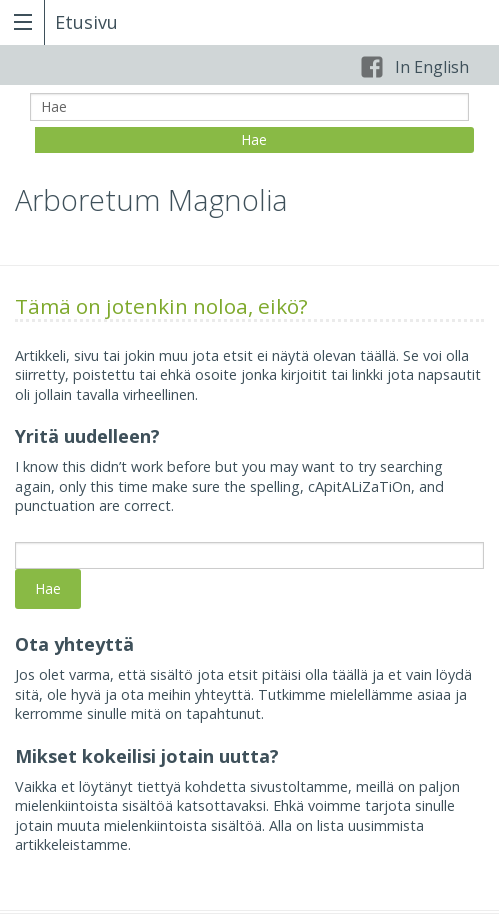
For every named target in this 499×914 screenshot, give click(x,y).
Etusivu (86, 22)
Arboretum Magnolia (151, 200)
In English (432, 67)
